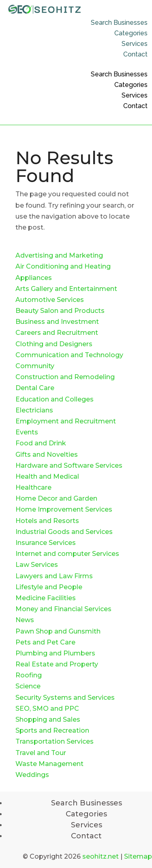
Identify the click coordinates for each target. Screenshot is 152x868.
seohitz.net (101, 856)
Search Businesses (119, 23)
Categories (131, 33)
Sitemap (138, 856)
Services (135, 44)
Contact (135, 54)
